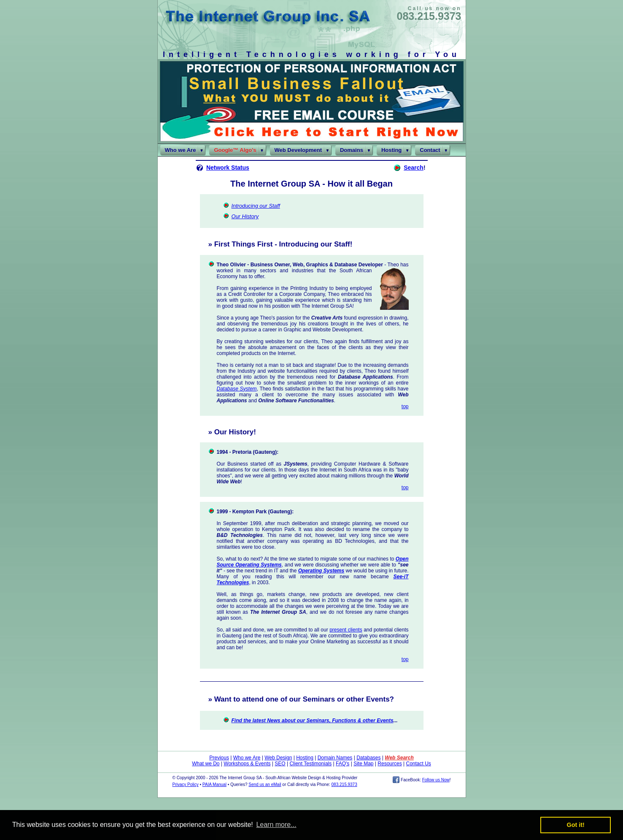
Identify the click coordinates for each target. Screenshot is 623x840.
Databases (368, 758)
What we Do (206, 764)
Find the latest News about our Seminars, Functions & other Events (313, 721)
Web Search (399, 758)
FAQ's (343, 764)
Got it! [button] (576, 825)
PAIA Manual (214, 784)
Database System (237, 389)
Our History (245, 216)
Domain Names (335, 758)
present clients (346, 630)
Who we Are (247, 758)
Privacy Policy (186, 784)
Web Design (278, 758)
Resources (390, 764)
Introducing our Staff (256, 206)
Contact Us (418, 764)
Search (414, 168)
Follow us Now (436, 780)
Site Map (363, 764)
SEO (280, 764)
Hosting (305, 758)
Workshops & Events (247, 764)
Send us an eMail (265, 784)
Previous (219, 758)
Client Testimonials (310, 764)
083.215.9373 (429, 16)
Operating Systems (321, 571)
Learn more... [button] (276, 825)
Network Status (228, 168)
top (405, 406)
